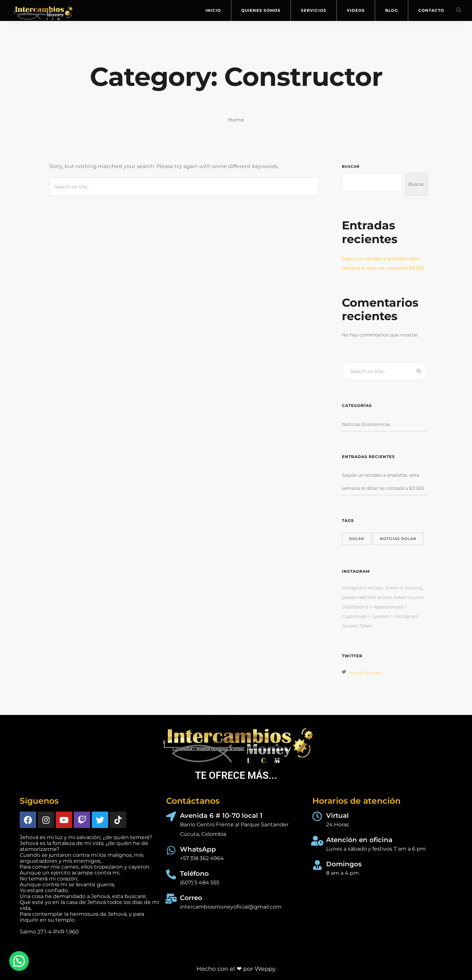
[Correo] (171, 899)
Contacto (431, 10)
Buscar (351, 166)
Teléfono (194, 874)
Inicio (213, 10)
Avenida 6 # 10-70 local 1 (221, 816)
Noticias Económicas (366, 424)
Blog (392, 10)
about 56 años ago (365, 673)
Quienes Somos (261, 10)
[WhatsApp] (171, 850)
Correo (191, 898)
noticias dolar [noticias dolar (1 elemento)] (398, 539)
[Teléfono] (171, 874)
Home (236, 120)
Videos (356, 10)
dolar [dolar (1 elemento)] (357, 539)
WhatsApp (198, 849)
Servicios (314, 10)
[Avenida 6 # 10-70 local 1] (171, 817)
